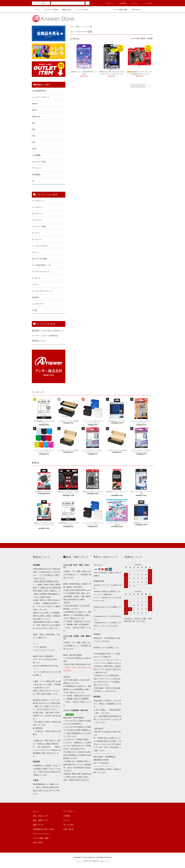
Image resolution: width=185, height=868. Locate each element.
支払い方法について (41, 816)
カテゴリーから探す (50, 10)
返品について (38, 825)
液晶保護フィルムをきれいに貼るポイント (48, 331)
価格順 (143, 38)
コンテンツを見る (81, 10)
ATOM (40, 843)
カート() (147, 3)
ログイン (133, 3)
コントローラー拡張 (87, 27)
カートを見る (69, 825)
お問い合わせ (135, 10)
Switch (78, 27)
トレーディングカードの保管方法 (45, 336)
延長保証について (39, 341)
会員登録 (121, 3)
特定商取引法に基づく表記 (43, 829)
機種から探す (65, 10)
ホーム (36, 10)
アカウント (109, 3)
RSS (35, 843)
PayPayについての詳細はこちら (106, 647)
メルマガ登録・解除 (119, 10)
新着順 (150, 38)
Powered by (92, 861)
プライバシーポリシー (42, 834)
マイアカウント (69, 811)
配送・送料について (41, 820)
